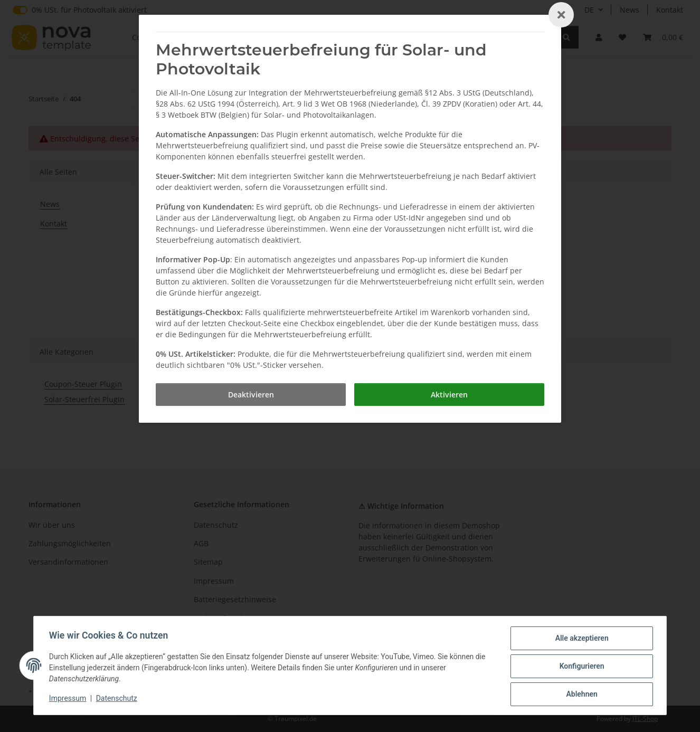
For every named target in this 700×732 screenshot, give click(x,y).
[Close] (561, 15)
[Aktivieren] (449, 394)
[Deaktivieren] (251, 394)
